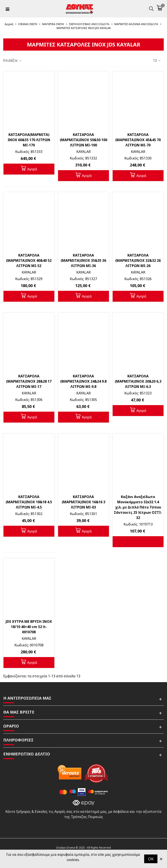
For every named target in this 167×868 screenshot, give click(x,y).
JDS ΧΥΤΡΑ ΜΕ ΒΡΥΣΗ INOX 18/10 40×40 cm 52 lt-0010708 (29, 627)
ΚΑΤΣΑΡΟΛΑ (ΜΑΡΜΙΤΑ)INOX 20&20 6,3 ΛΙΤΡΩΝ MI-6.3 (138, 381)
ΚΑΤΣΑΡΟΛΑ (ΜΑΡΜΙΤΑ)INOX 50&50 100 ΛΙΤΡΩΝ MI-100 (83, 140)
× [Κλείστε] (161, 859)
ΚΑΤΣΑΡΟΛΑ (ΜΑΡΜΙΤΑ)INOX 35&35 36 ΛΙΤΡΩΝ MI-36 (83, 260)
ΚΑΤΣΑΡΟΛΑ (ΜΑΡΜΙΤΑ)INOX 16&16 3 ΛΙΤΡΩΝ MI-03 (83, 502)
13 (157, 60)
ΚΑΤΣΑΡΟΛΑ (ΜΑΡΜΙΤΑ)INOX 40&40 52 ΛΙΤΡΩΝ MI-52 (29, 260)
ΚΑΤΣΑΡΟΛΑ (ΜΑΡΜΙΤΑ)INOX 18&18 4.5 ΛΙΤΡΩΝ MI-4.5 (29, 502)
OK (151, 859)
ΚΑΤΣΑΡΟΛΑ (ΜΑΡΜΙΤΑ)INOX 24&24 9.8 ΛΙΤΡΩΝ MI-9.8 (83, 381)
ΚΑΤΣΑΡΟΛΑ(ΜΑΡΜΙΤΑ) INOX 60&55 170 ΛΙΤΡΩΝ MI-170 (29, 140)
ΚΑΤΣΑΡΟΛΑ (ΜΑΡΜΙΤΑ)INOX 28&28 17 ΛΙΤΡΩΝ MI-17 (29, 381)
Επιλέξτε (13, 60)
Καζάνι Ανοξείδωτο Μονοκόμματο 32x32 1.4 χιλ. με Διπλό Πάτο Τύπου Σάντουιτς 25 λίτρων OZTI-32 (138, 507)
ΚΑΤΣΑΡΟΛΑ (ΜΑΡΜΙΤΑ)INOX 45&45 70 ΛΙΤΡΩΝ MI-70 (138, 140)
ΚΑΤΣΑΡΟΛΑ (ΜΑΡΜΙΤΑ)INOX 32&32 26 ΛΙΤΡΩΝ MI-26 (138, 260)
